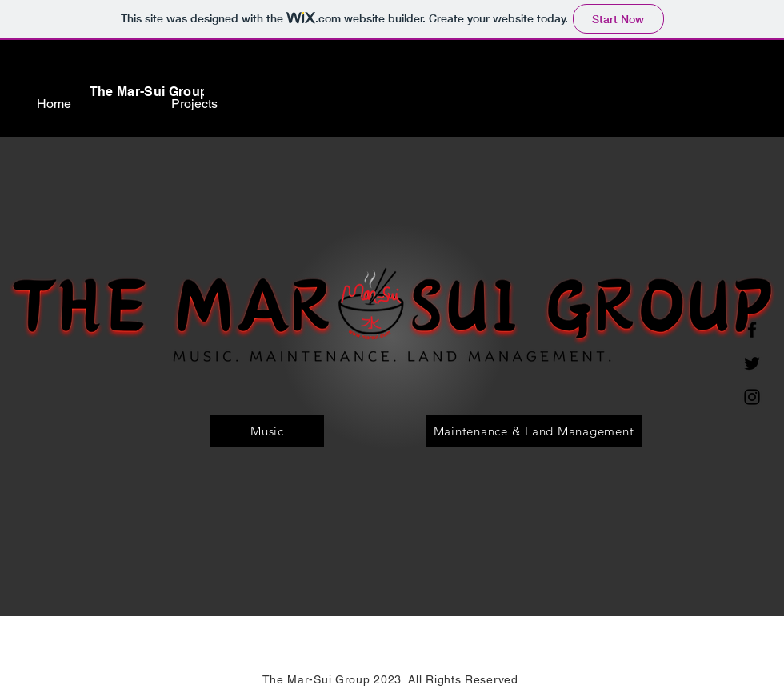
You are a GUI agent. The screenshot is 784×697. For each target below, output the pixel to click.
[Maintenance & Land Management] (534, 431)
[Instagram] (752, 397)
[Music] (267, 431)
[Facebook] (752, 330)
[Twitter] (752, 363)
